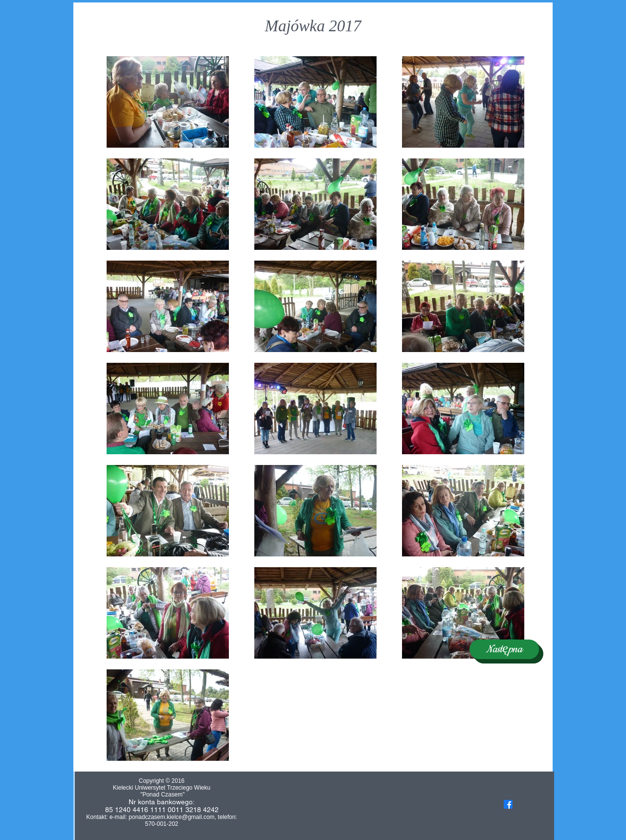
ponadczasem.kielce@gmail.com (172, 817)
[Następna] (504, 649)
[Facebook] (508, 804)
